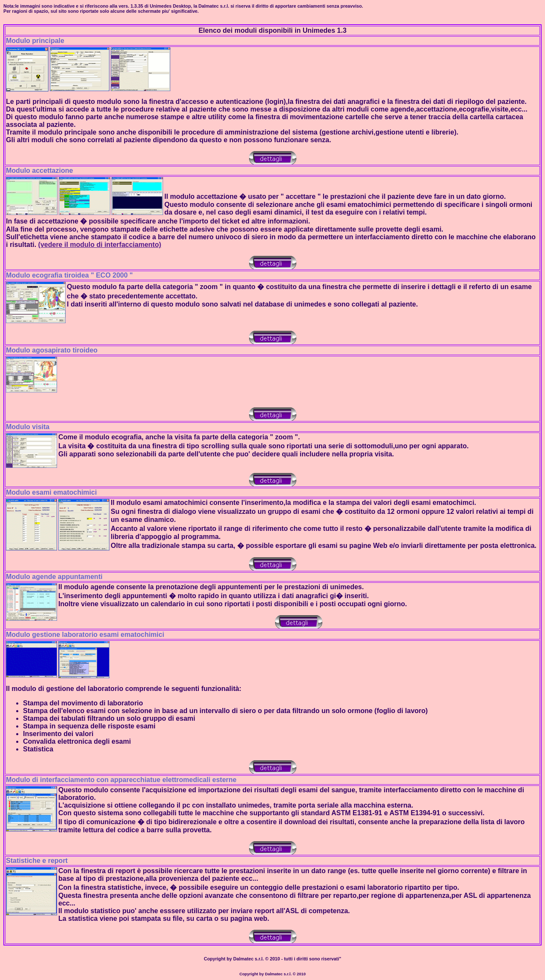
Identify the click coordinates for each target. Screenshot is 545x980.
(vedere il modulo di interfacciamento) (100, 245)
